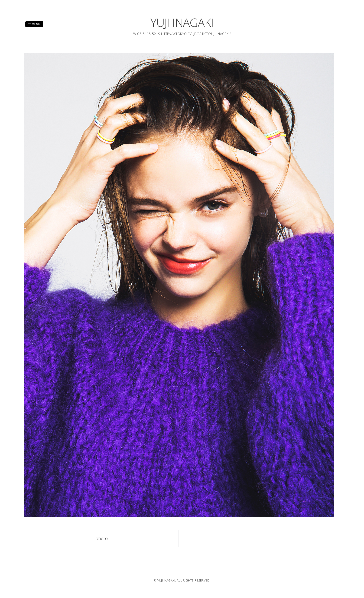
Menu (34, 24)
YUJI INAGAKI (182, 23)
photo (102, 538)
